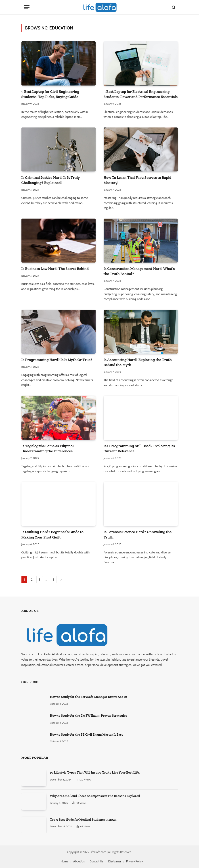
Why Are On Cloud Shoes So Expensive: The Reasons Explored (95, 796)
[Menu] (27, 7)
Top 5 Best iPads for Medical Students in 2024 (83, 820)
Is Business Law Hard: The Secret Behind (55, 269)
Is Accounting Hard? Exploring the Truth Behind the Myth (138, 362)
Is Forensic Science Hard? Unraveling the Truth (138, 534)
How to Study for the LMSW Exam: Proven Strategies (89, 716)
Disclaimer (115, 861)
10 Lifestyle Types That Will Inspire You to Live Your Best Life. (95, 772)
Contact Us (97, 861)
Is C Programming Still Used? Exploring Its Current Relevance (139, 448)
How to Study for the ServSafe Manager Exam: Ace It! (89, 697)
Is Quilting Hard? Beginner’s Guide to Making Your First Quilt (52, 534)
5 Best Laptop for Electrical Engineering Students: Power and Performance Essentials (141, 94)
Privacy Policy (135, 861)
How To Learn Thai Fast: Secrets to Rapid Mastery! (138, 180)
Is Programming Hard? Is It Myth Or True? (57, 360)
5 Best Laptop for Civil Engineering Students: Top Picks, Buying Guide (50, 94)
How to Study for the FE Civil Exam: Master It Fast (87, 734)
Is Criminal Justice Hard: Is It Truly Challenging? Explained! (51, 180)
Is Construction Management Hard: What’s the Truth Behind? (139, 271)
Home (65, 861)
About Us (79, 861)
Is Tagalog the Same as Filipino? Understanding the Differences (48, 448)
